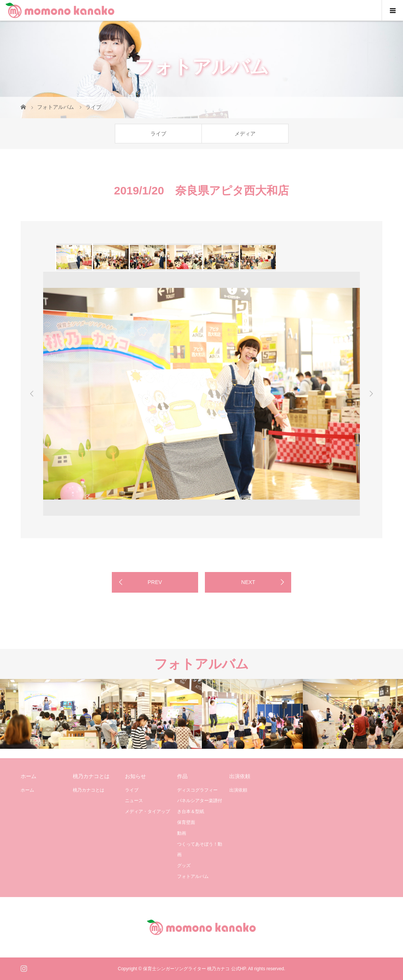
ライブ (158, 134)
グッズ (184, 866)
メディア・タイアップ (147, 811)
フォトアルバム (193, 876)
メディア (245, 134)
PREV (155, 582)
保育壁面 (186, 822)
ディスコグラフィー (197, 790)
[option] (74, 257)
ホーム (27, 790)
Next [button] (371, 394)
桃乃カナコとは (89, 790)
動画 (182, 833)
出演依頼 (238, 790)
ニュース (134, 801)
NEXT (248, 582)
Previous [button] (32, 394)
